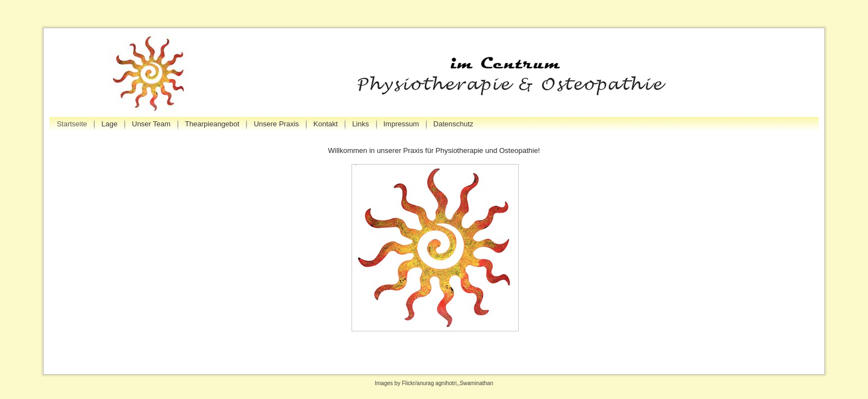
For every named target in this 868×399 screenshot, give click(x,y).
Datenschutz (453, 124)
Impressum (401, 124)
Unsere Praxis (276, 124)
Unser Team (151, 124)
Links (360, 124)
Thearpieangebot (212, 124)
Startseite (72, 124)
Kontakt (325, 124)
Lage (109, 124)
